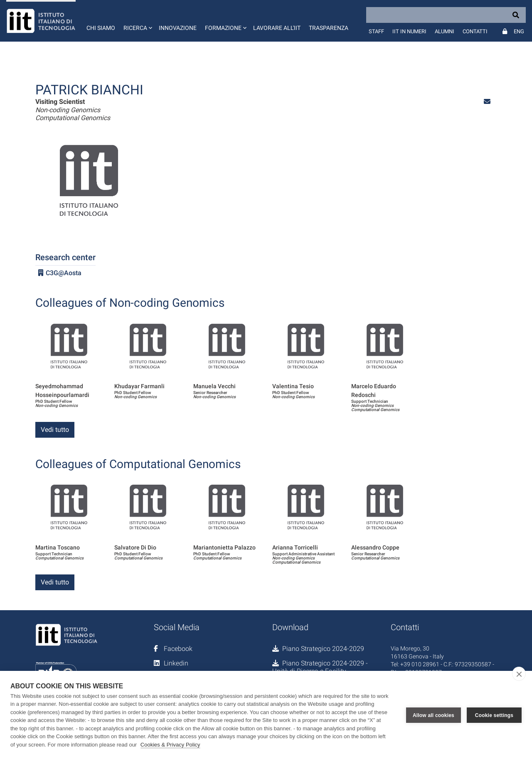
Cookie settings (494, 715)
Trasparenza (329, 28)
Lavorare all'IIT (277, 28)
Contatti (475, 31)
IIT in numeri (409, 31)
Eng (519, 31)
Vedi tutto (55, 430)
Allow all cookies (433, 715)
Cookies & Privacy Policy (170, 745)
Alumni (445, 31)
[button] (137, 21)
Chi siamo (101, 28)
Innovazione (178, 28)
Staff (376, 31)
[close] (519, 674)
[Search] (446, 15)
